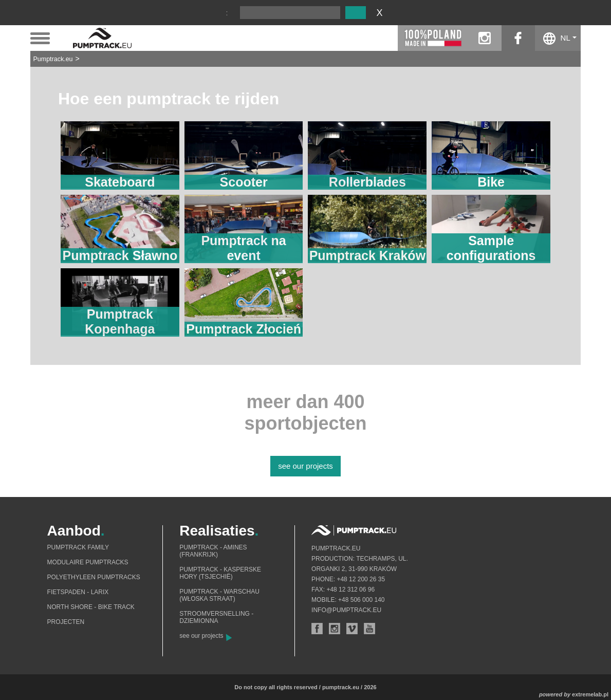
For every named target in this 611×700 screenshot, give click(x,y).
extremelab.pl (590, 694)
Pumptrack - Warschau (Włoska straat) (219, 595)
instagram (485, 38)
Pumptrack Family (78, 547)
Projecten (66, 622)
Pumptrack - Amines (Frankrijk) (213, 551)
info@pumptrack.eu (346, 610)
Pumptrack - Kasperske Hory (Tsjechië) (220, 573)
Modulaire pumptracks (88, 562)
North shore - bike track (91, 607)
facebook (518, 38)
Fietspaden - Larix (78, 592)
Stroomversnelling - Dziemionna (216, 617)
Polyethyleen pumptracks (94, 577)
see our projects (305, 466)
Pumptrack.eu (53, 59)
